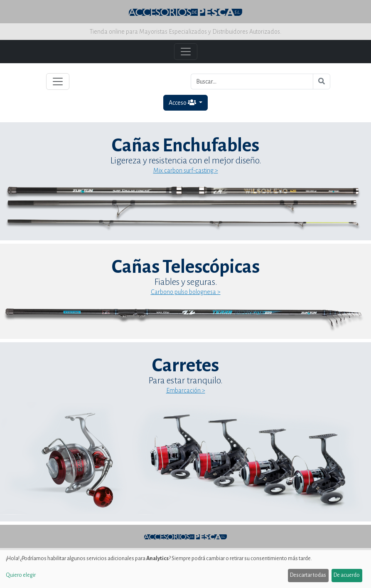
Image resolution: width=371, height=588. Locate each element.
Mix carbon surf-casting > (186, 170)
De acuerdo (347, 575)
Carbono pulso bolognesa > (186, 292)
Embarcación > (186, 390)
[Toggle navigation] (58, 82)
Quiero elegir (21, 575)
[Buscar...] (252, 82)
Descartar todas (308, 575)
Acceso (183, 103)
